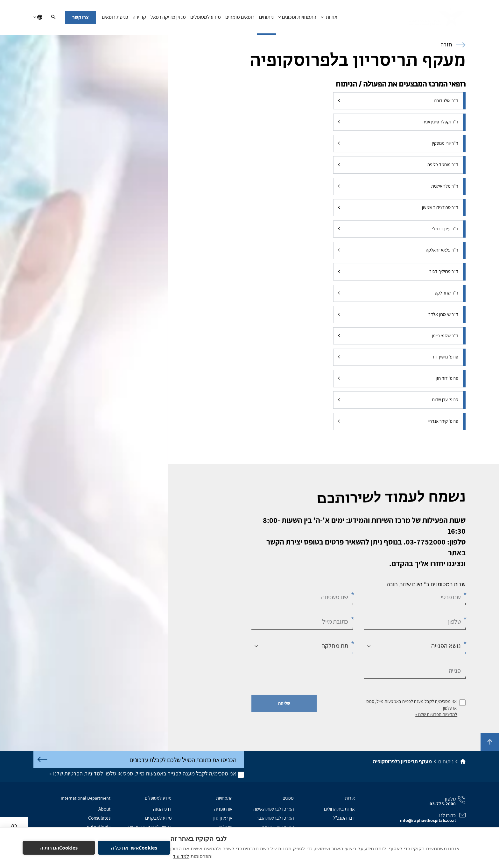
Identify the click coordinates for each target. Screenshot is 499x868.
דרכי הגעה (162, 809)
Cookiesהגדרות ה (59, 848)
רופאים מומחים (240, 19)
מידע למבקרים (158, 818)
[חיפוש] (53, 17)
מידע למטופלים (206, 19)
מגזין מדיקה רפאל (168, 19)
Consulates (99, 818)
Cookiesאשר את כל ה (134, 848)
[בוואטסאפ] (14, 826)
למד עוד (181, 856)
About (104, 809)
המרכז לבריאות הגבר (275, 818)
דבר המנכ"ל (344, 818)
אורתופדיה (223, 809)
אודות (329, 19)
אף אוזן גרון (223, 818)
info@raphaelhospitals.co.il (428, 820)
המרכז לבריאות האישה (274, 809)
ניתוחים (266, 19)
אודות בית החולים (339, 809)
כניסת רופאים (115, 19)
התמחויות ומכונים (297, 19)
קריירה (139, 19)
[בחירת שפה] (38, 17)
